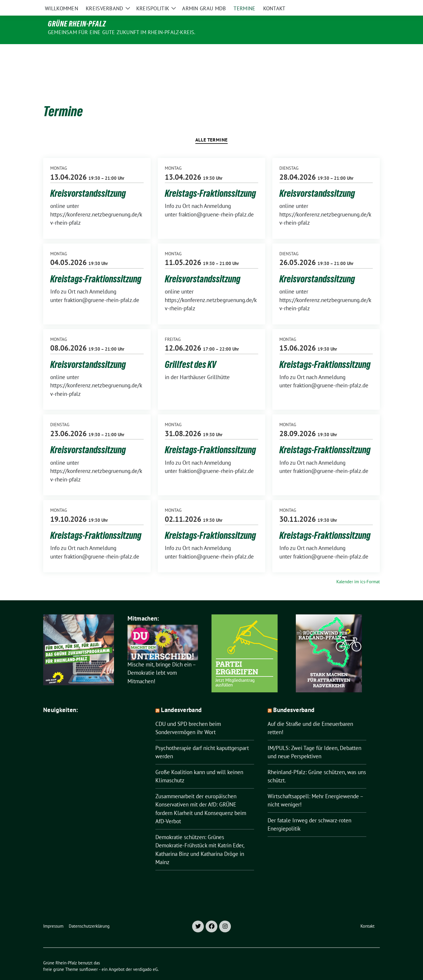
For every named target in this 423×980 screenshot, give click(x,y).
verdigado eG (145, 957)
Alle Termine (212, 127)
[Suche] (361, 6)
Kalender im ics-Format (358, 569)
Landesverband (181, 697)
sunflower (89, 957)
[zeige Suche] (369, 6)
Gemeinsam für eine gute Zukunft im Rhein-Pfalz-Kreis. (122, 32)
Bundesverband (294, 697)
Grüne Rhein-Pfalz (77, 24)
